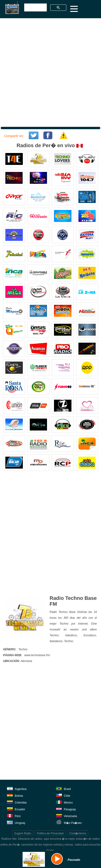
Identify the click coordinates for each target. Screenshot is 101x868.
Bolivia (15, 795)
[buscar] (35, 8)
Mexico (64, 802)
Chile (63, 795)
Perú (14, 815)
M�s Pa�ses (69, 822)
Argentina (17, 788)
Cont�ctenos (78, 833)
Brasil (63, 788)
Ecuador (16, 809)
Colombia (17, 802)
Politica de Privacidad (50, 833)
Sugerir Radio (23, 833)
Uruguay (16, 822)
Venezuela (66, 815)
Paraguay (66, 809)
